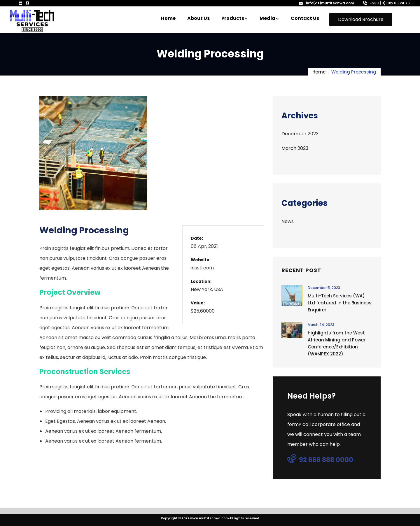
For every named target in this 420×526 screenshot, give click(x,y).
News (288, 221)
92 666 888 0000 (320, 460)
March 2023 (295, 148)
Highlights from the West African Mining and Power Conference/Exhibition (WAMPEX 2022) (337, 343)
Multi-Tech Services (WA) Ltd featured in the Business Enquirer (340, 303)
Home (319, 72)
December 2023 (300, 134)
